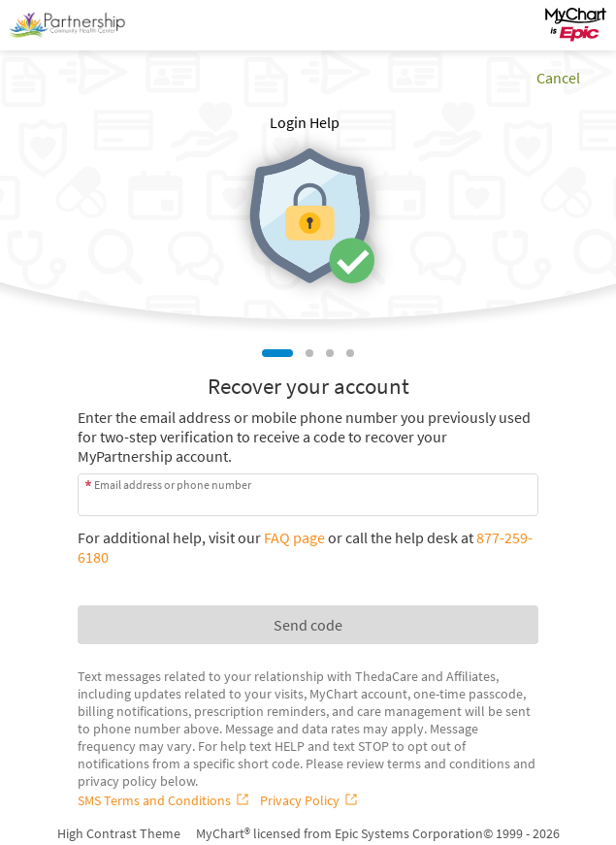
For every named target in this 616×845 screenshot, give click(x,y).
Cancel (558, 78)
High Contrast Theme (119, 833)
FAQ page (294, 537)
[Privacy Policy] (310, 800)
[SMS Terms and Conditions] (165, 800)
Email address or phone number (173, 485)
